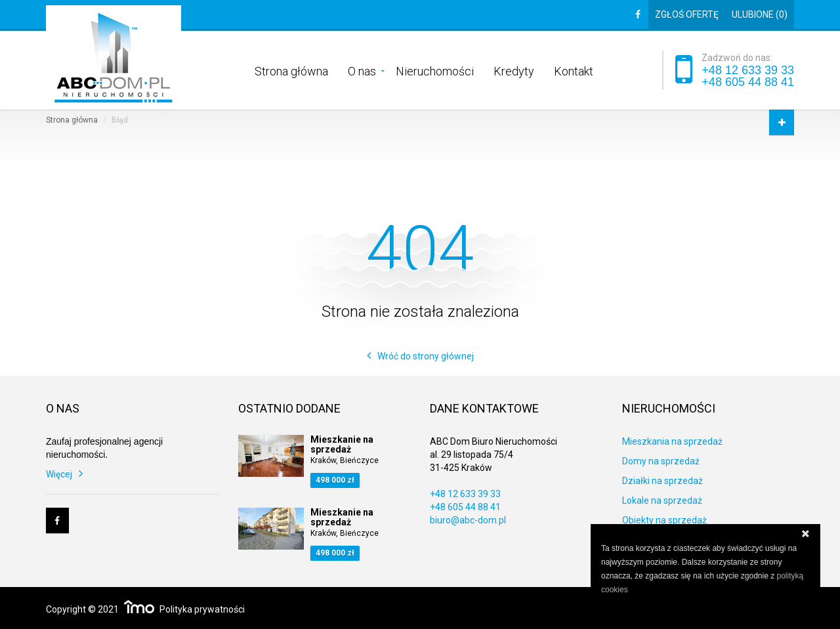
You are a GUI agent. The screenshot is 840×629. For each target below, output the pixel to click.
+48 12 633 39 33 (748, 70)
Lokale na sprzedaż (662, 500)
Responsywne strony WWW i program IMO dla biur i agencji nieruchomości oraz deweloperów (139, 607)
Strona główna (291, 70)
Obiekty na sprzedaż (664, 520)
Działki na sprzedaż (662, 481)
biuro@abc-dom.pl (468, 520)
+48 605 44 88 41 (748, 82)
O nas (362, 70)
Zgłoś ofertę (687, 14)
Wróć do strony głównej (426, 356)
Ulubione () (760, 14)
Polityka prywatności (202, 609)
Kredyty (514, 70)
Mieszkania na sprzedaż (672, 441)
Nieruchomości (435, 70)
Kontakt (574, 70)
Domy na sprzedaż (661, 461)
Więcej (59, 474)
